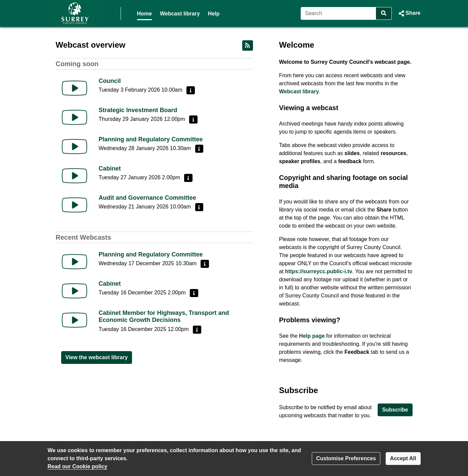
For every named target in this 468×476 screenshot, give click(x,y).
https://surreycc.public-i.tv (318, 271)
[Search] (338, 13)
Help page (312, 336)
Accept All (403, 458)
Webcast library (180, 14)
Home (144, 14)
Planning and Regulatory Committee (151, 139)
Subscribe (395, 410)
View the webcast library (97, 357)
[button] (409, 13)
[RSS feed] (248, 45)
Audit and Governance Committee (147, 198)
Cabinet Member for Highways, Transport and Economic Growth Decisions (164, 317)
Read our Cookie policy (78, 466)
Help (214, 14)
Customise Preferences (346, 458)
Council (110, 81)
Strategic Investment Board (138, 110)
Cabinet (110, 169)
